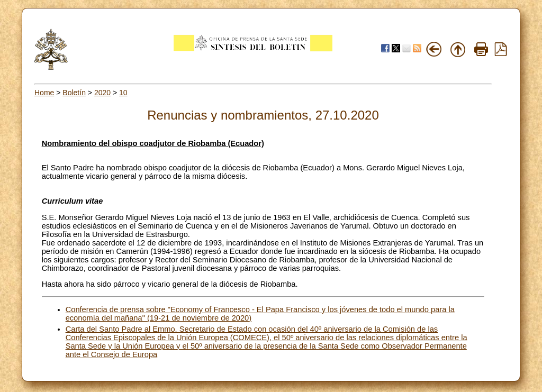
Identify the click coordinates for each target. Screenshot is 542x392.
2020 (102, 93)
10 (123, 93)
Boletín (74, 93)
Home (44, 93)
